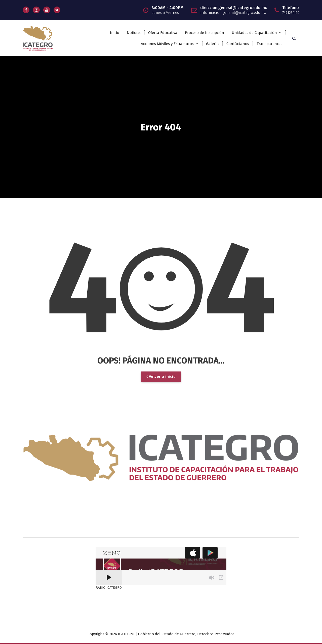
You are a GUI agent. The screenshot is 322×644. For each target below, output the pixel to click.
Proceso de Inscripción (205, 33)
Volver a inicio (161, 500)
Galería (212, 44)
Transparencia (269, 44)
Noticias (134, 33)
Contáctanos (238, 44)
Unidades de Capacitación (254, 33)
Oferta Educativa (163, 33)
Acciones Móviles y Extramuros (167, 44)
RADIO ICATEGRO (109, 422)
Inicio (115, 33)
